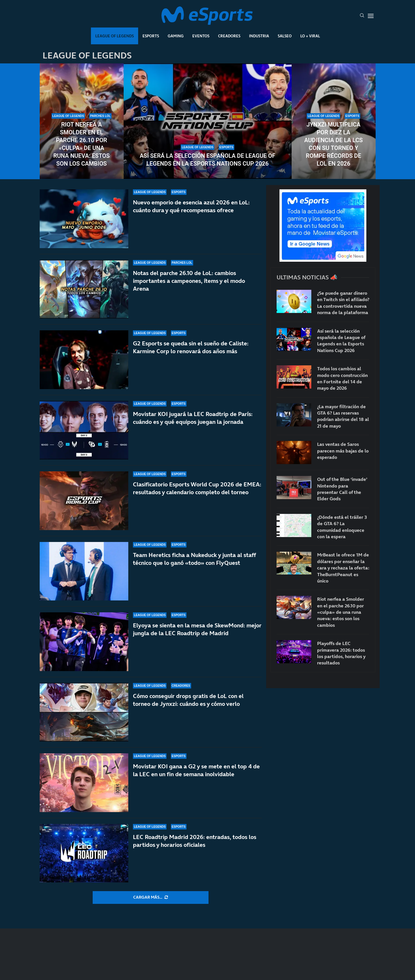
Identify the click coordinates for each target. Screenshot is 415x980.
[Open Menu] (371, 16)
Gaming (176, 36)
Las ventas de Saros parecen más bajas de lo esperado (343, 451)
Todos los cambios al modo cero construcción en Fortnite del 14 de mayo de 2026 (342, 378)
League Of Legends (115, 36)
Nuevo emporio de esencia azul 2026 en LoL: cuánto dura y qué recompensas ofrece (191, 206)
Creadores (229, 36)
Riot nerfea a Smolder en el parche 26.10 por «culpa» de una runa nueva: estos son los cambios (82, 144)
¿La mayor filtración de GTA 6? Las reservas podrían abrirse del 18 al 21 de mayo (343, 416)
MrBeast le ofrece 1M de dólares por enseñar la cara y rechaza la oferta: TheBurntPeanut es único (343, 568)
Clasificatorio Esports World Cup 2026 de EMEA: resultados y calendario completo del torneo (197, 488)
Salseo (285, 36)
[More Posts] (151, 897)
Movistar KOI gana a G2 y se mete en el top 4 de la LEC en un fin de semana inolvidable (196, 770)
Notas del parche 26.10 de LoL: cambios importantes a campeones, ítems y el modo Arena (189, 281)
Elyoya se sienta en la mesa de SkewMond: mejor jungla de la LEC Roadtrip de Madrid (197, 629)
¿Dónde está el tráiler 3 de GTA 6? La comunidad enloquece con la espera (342, 527)
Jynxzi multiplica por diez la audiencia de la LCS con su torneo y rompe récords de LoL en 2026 (334, 144)
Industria (259, 36)
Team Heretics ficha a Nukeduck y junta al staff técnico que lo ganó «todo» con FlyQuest (194, 559)
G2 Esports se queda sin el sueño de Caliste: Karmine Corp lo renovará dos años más (191, 347)
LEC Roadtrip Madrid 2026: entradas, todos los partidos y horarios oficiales (195, 841)
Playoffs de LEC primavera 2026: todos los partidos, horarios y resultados (341, 653)
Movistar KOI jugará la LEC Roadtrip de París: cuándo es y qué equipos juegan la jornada (193, 418)
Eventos (201, 36)
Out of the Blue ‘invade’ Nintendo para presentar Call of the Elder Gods (342, 489)
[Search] (362, 16)
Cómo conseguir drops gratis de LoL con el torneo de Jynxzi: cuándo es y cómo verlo (188, 700)
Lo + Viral (310, 36)
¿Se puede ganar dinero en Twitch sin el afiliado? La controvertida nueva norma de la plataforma (343, 303)
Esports (151, 36)
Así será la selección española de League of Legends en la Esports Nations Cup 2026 (207, 160)
